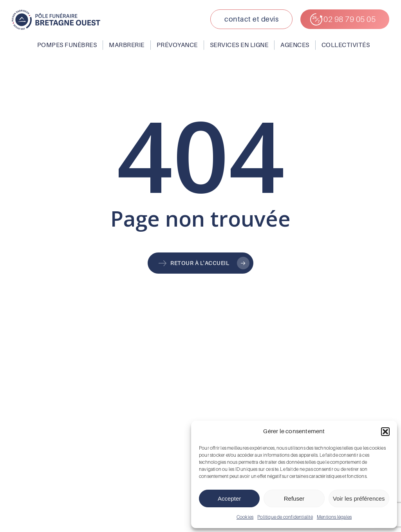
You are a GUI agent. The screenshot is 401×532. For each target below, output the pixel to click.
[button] (385, 432)
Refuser (294, 498)
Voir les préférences (359, 498)
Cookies (245, 517)
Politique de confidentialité (285, 517)
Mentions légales (334, 517)
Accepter (229, 498)
